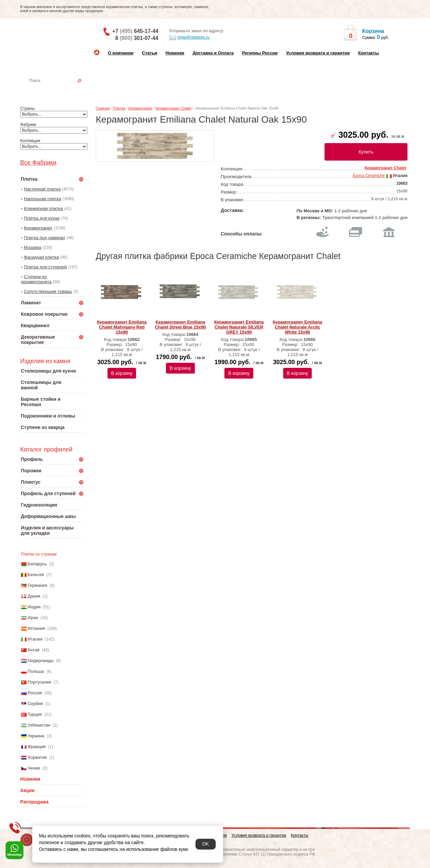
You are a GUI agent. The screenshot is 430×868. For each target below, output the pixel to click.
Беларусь (37, 564)
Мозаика (33, 247)
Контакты (368, 53)
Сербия (35, 704)
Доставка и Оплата (213, 53)
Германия (37, 585)
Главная (103, 108)
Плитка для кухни (42, 218)
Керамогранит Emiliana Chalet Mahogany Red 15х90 (122, 327)
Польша (36, 671)
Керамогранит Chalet (174, 108)
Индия (34, 607)
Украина (36, 736)
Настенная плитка (59, 90)
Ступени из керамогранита (36, 279)
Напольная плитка (42, 199)
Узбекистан (39, 725)
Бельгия (36, 575)
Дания (34, 596)
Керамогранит (38, 228)
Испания (36, 628)
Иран (33, 618)
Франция (36, 747)
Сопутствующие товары (48, 291)
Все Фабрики (38, 163)
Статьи (149, 53)
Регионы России (260, 53)
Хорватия (37, 757)
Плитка (119, 108)
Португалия (39, 682)
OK (206, 844)
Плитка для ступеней (45, 267)
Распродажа (34, 802)
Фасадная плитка (41, 257)
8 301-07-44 (137, 38)
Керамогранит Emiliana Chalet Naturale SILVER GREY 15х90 (239, 327)
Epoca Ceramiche (369, 176)
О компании (121, 53)
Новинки (175, 53)
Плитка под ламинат (45, 238)
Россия (35, 693)
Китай (33, 650)
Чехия (34, 768)
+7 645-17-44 (135, 31)
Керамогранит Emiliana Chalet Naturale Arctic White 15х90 (298, 327)
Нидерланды (40, 661)
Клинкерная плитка (43, 208)
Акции (27, 790)
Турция (35, 714)
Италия (35, 639)
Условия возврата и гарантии (318, 53)
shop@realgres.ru (189, 38)
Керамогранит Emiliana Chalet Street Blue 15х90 (180, 324)
